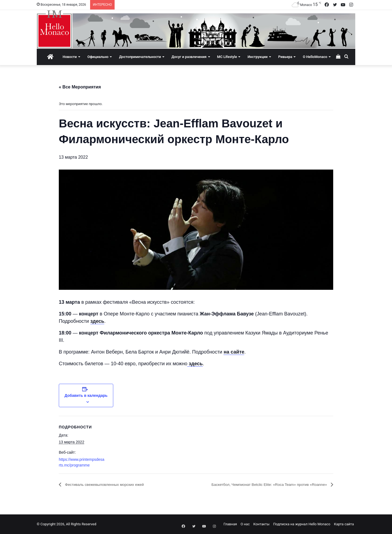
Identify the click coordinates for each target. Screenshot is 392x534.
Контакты (261, 524)
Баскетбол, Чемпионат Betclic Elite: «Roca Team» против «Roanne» (260, 485)
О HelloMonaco (315, 57)
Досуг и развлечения (189, 57)
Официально (98, 57)
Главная (230, 524)
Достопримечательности (140, 57)
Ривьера (285, 57)
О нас (245, 524)
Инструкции (257, 57)
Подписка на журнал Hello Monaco (302, 524)
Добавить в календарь (86, 395)
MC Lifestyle (227, 57)
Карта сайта (344, 524)
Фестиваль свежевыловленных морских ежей (111, 485)
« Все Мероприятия (80, 87)
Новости (70, 57)
